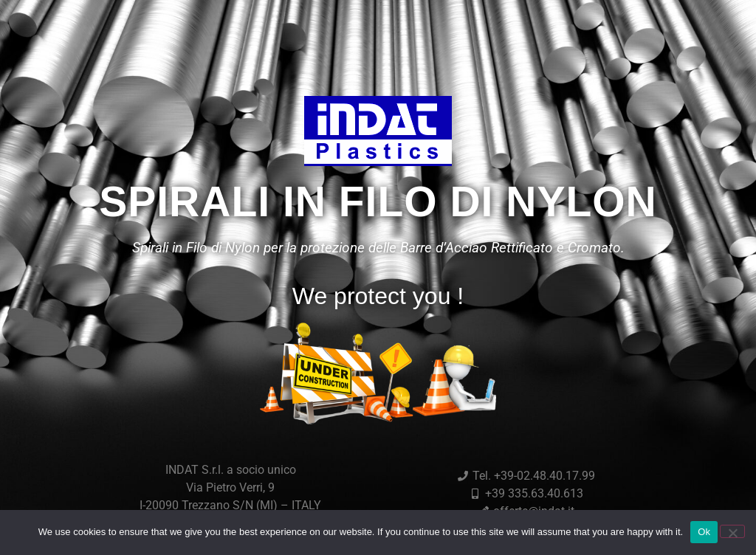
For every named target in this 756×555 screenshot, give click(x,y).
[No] (732, 531)
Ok (704, 532)
